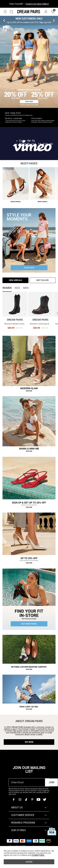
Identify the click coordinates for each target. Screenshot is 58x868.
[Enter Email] (27, 782)
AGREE (29, 862)
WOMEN (7, 288)
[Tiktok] (26, 800)
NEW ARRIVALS (15, 280)
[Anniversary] (52, 831)
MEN (26, 288)
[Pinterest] (32, 800)
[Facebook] (14, 800)
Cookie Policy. (38, 855)
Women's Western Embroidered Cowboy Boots (24, 324)
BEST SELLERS (43, 280)
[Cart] (53, 12)
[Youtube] (38, 800)
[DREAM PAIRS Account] (46, 12)
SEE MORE (29, 742)
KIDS (17, 288)
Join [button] (51, 782)
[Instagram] (20, 800)
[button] (5, 12)
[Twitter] (45, 800)
